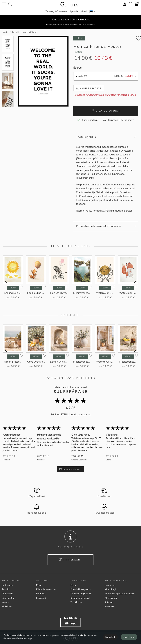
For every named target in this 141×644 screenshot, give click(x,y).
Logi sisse (110, 585)
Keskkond (41, 598)
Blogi (73, 585)
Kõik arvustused (70, 469)
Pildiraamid (7, 594)
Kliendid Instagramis (81, 589)
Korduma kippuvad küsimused (120, 594)
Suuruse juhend (89, 88)
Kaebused (110, 606)
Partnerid (41, 594)
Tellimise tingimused (81, 594)
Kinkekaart (71, 560)
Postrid (5, 589)
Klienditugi (110, 589)
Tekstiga (78, 52)
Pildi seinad (8, 585)
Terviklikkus (76, 602)
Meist (39, 585)
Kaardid (6, 602)
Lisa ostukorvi (106, 111)
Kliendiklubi (111, 598)
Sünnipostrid (8, 598)
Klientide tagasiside (46, 589)
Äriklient (109, 602)
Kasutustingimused (80, 598)
